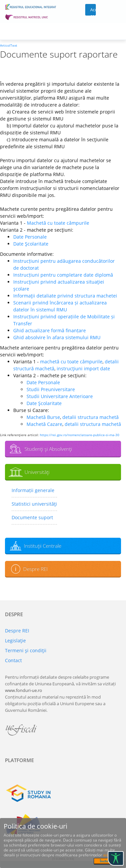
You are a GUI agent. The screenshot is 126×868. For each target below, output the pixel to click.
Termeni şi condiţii (26, 650)
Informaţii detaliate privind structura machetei (65, 296)
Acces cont (93, 11)
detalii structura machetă (91, 417)
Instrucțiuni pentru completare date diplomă (63, 275)
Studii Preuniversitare (51, 389)
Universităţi (37, 472)
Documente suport (32, 517)
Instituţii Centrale (43, 546)
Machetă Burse (43, 417)
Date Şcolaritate (31, 244)
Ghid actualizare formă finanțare (50, 330)
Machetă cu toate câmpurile (58, 223)
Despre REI (35, 569)
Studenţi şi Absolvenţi (48, 449)
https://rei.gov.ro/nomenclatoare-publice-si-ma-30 (80, 435)
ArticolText (9, 45)
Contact (13, 660)
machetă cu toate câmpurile (71, 362)
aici (106, 855)
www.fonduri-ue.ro (24, 690)
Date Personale (30, 237)
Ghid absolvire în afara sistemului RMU (57, 337)
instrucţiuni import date (83, 368)
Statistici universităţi (34, 504)
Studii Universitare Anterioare (60, 396)
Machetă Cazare (44, 424)
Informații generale (33, 490)
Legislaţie (15, 640)
